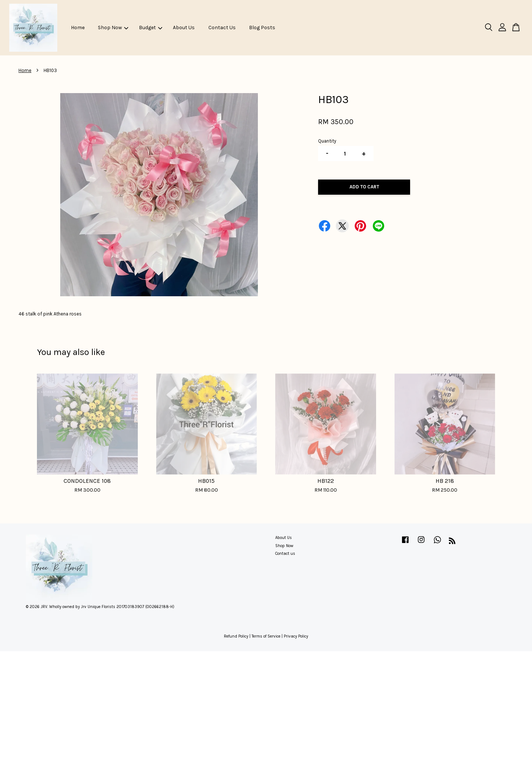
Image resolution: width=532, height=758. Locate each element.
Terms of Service (266, 636)
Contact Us (222, 28)
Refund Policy (236, 636)
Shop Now (113, 28)
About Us (184, 28)
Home (78, 28)
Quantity (327, 141)
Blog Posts (262, 28)
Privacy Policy (296, 636)
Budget (151, 28)
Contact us (285, 554)
